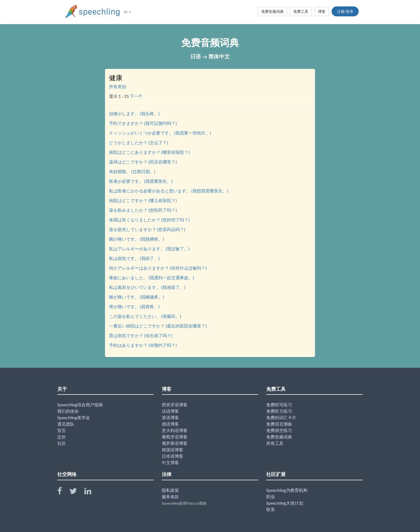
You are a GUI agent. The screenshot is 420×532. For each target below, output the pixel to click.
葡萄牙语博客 (175, 437)
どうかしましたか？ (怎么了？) (139, 142)
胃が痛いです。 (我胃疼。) (134, 306)
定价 (62, 437)
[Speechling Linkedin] (91, 492)
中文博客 (170, 462)
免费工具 (301, 11)
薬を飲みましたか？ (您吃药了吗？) (143, 210)
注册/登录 (345, 11)
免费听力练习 (279, 411)
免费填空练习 (279, 430)
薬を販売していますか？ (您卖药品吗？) (147, 229)
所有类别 (118, 86)
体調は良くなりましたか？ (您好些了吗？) (149, 220)
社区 (62, 443)
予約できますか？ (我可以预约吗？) (143, 123)
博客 (322, 11)
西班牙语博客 (175, 405)
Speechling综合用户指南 (80, 405)
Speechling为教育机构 (287, 490)
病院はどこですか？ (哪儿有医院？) (143, 200)
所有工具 (275, 443)
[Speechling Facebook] (63, 492)
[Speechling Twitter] (76, 492)
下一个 (136, 96)
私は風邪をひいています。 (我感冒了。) (147, 287)
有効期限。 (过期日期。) (132, 171)
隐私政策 (170, 490)
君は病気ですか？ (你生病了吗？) (141, 335)
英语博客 (170, 417)
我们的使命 (68, 411)
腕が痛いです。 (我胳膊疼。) (136, 239)
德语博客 (170, 424)
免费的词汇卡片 (281, 417)
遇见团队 (66, 424)
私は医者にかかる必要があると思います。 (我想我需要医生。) (169, 191)
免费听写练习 (279, 405)
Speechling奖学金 (74, 417)
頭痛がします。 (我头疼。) (134, 114)
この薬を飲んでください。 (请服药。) (145, 316)
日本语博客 (172, 456)
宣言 (62, 430)
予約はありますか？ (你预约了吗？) (143, 345)
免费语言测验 (279, 424)
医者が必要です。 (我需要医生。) (141, 181)
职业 (271, 496)
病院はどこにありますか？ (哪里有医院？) (149, 152)
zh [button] (127, 12)
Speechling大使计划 (285, 503)
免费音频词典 (272, 11)
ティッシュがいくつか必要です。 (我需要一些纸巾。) (160, 133)
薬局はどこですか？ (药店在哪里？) (143, 162)
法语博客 (170, 411)
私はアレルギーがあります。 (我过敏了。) (149, 249)
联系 (271, 509)
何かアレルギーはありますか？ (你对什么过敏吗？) (158, 268)
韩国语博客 (172, 450)
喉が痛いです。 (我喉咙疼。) (136, 297)
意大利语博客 (175, 430)
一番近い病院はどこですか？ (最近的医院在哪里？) (158, 326)
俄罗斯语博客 (175, 443)
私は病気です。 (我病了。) (134, 258)
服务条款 (170, 496)
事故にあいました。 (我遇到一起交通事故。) (151, 278)
